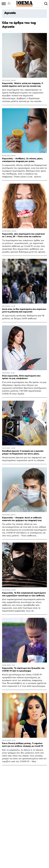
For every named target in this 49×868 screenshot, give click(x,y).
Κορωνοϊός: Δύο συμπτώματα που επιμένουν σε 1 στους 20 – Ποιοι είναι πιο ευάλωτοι (24, 235)
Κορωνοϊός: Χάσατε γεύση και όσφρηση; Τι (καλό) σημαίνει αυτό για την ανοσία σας (23, 85)
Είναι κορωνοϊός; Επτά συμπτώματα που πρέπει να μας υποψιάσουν (21, 377)
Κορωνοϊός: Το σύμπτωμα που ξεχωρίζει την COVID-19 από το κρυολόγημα (23, 670)
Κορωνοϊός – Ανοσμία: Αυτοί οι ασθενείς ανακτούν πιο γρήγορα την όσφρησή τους (22, 519)
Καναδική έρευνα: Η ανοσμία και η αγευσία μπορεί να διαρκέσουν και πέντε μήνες (23, 452)
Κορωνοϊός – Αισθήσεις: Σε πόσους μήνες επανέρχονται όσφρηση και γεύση (22, 160)
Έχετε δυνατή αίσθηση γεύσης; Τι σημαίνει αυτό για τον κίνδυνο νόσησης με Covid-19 (23, 745)
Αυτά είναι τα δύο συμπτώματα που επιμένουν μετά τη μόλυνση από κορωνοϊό (24, 311)
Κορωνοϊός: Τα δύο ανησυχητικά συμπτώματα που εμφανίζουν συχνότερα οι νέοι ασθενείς (24, 594)
